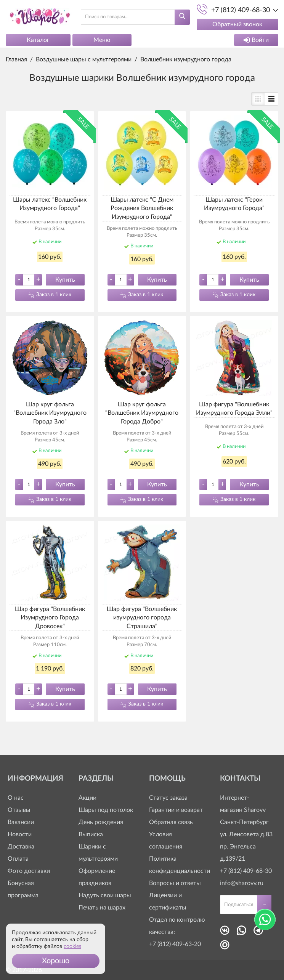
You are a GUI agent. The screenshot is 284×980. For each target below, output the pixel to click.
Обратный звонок (237, 24)
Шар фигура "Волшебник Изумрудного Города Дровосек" (50, 618)
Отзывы (19, 810)
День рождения (101, 822)
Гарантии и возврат (176, 810)
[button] (56, 961)
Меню (102, 40)
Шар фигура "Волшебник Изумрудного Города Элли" (234, 409)
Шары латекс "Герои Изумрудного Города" (234, 204)
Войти (256, 40)
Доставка (21, 847)
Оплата (18, 859)
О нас (16, 798)
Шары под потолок (106, 810)
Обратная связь (171, 822)
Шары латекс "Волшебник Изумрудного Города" (50, 204)
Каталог (38, 40)
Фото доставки (29, 871)
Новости (20, 834)
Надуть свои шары (105, 895)
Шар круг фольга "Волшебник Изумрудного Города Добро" (142, 413)
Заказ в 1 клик (54, 295)
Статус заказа (168, 798)
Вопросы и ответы (175, 883)
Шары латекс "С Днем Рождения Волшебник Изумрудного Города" (142, 208)
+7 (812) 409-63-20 (175, 944)
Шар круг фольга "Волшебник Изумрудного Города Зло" (50, 413)
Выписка (91, 834)
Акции (87, 798)
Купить (65, 280)
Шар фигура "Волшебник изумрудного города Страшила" (142, 618)
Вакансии (21, 822)
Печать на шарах (102, 908)
